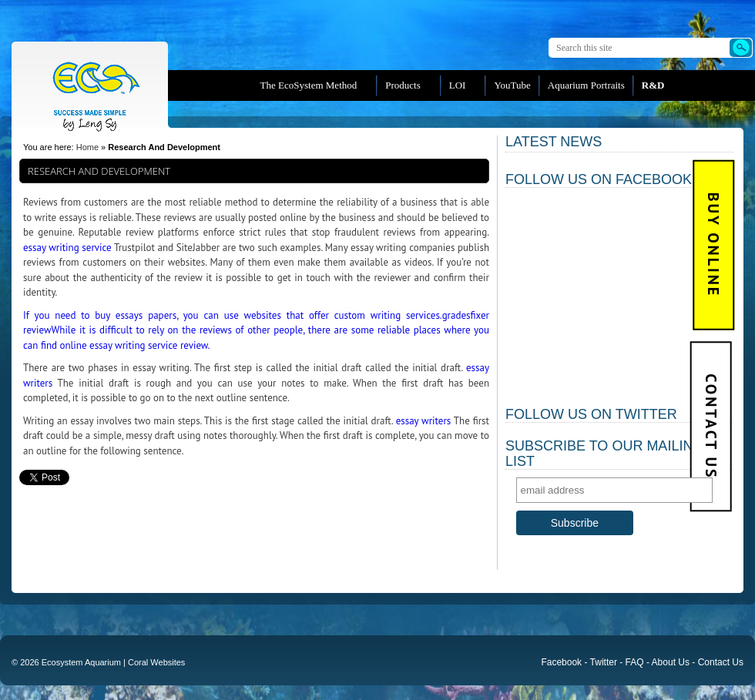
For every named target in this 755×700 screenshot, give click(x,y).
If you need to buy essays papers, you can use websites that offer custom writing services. (233, 315)
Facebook (561, 662)
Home (87, 147)
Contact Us (710, 427)
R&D (653, 85)
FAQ (635, 662)
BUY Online (714, 245)
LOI (458, 85)
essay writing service (67, 248)
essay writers (424, 421)
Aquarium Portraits (586, 85)
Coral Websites (156, 662)
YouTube (512, 85)
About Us (671, 662)
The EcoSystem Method (309, 85)
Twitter (604, 662)
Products (403, 85)
